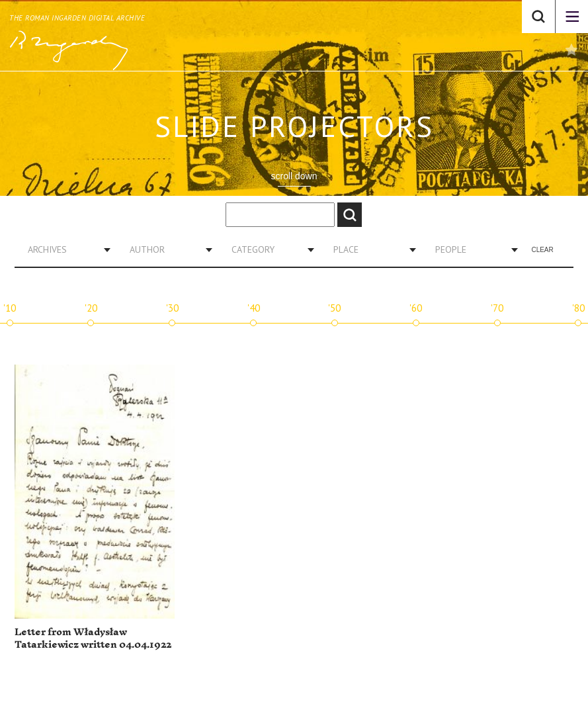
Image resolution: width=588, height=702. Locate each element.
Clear (542, 250)
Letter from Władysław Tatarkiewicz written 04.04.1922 (93, 639)
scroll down (294, 176)
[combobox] (64, 249)
